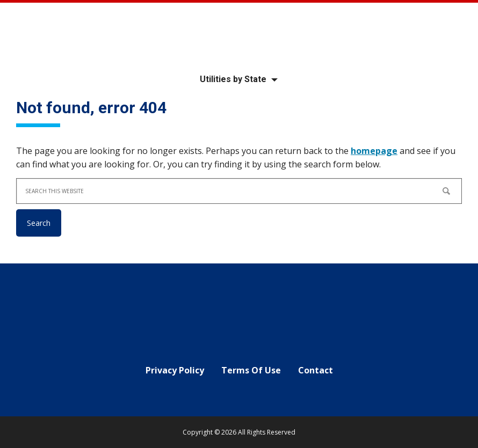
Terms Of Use (251, 370)
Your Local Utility (239, 34)
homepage (374, 151)
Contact (316, 370)
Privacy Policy (175, 370)
